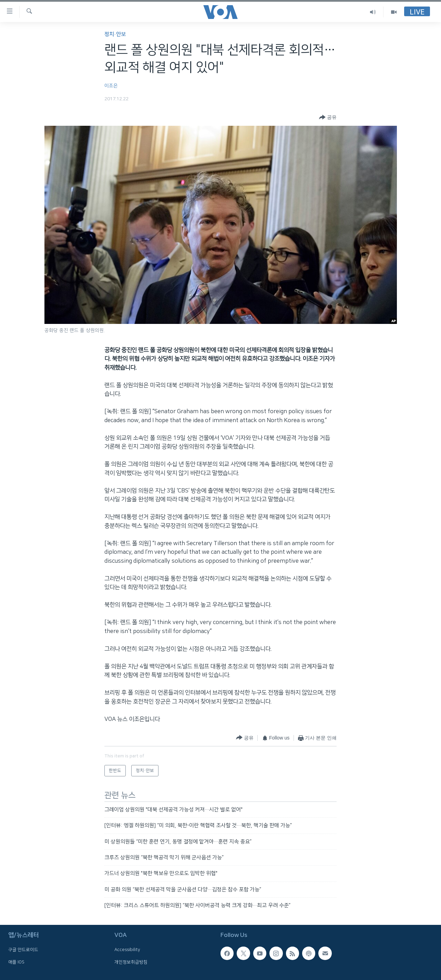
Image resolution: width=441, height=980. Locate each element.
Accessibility (127, 950)
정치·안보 (115, 34)
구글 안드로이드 (23, 950)
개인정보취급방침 (131, 962)
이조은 (111, 86)
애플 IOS (16, 962)
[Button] (328, 118)
